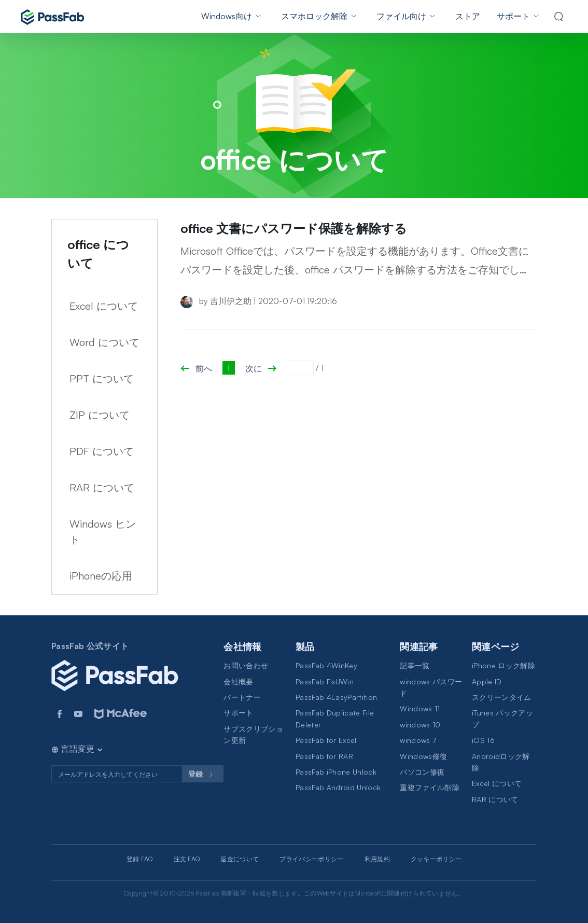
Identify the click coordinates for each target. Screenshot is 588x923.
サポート (513, 16)
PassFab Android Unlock (338, 787)
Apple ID (487, 681)
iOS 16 (483, 740)
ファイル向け (401, 16)
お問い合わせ (246, 665)
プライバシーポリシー (311, 859)
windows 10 (420, 725)
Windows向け (227, 16)
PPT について (102, 378)
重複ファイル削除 (430, 787)
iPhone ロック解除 (503, 665)
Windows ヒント (103, 532)
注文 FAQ (187, 859)
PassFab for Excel (326, 740)
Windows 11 (420, 708)
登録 (203, 775)
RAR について (102, 487)
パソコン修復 (422, 772)
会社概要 (238, 681)
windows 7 (418, 740)
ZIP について (100, 415)
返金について (240, 859)
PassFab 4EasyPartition (336, 697)
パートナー (242, 697)
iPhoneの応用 (101, 576)
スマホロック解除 (314, 16)
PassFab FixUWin (325, 681)
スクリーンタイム (502, 697)
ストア (468, 16)
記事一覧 (415, 665)
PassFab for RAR (324, 756)
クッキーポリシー (436, 859)
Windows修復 (423, 756)
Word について (104, 342)
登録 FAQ (140, 859)
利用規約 (377, 859)
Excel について (104, 306)
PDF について (102, 451)
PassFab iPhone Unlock (336, 772)
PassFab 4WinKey (326, 665)
